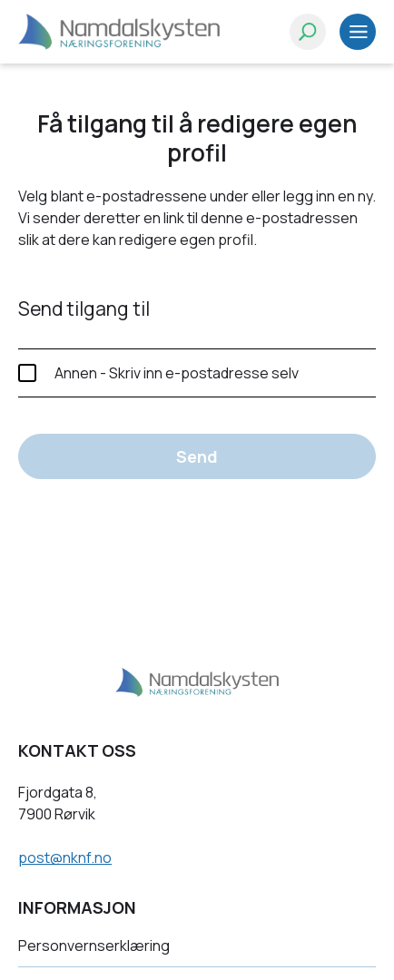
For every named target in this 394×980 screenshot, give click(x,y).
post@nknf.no (65, 857)
